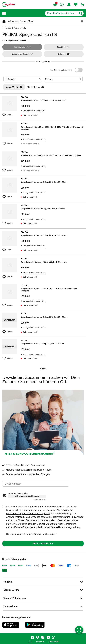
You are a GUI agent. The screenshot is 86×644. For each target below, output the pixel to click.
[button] (4, 13)
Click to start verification (27, 496)
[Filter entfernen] (21, 87)
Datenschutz (54, 642)
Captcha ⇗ (40, 499)
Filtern (50, 79)
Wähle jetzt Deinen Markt (21, 21)
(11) (64, 54)
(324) (22, 47)
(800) (22, 54)
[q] (61, 13)
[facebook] (32, 637)
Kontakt (8, 582)
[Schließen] (82, 21)
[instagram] (43, 637)
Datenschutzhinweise (44, 534)
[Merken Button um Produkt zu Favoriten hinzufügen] (10, 114)
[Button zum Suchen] (80, 13)
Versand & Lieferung (15, 598)
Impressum (40, 642)
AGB (29, 642)
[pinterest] (38, 637)
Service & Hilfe (11, 590)
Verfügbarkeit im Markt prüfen (34, 111)
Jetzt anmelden (43, 543)
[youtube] (48, 637)
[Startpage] (9, 5)
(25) (64, 47)
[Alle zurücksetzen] (43, 87)
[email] (36, 484)
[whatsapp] (54, 637)
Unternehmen (11, 606)
